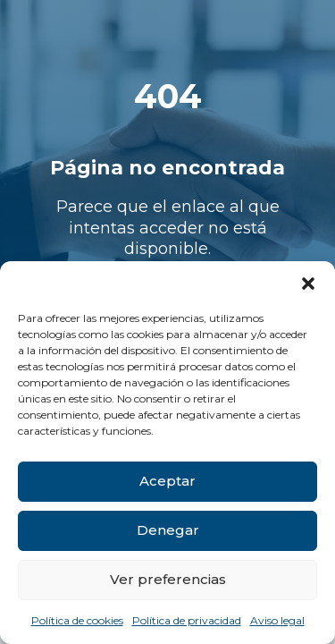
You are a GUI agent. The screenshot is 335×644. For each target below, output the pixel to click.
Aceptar (167, 481)
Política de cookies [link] (77, 620)
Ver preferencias (168, 579)
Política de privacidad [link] (187, 620)
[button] (308, 284)
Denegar (168, 530)
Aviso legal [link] (277, 620)
